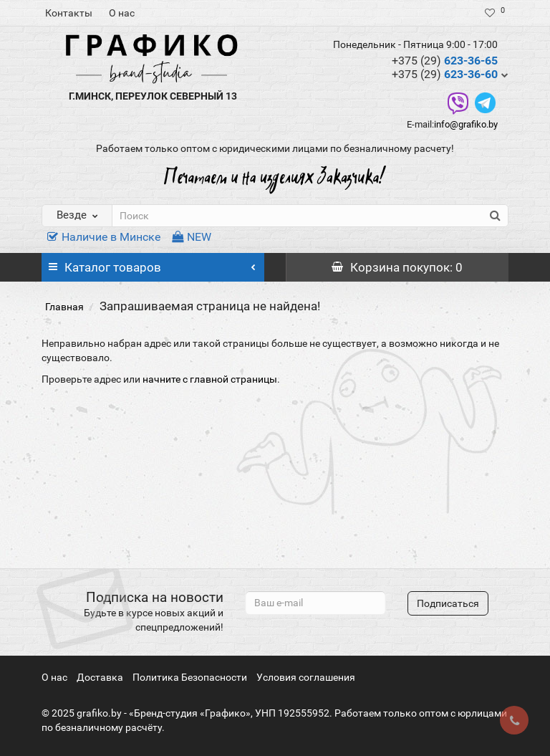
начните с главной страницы (210, 379)
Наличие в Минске (104, 237)
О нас (122, 13)
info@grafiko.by (466, 124)
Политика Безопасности (190, 677)
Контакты (69, 13)
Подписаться (448, 603)
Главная (64, 307)
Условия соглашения (306, 677)
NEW (192, 237)
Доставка (100, 677)
